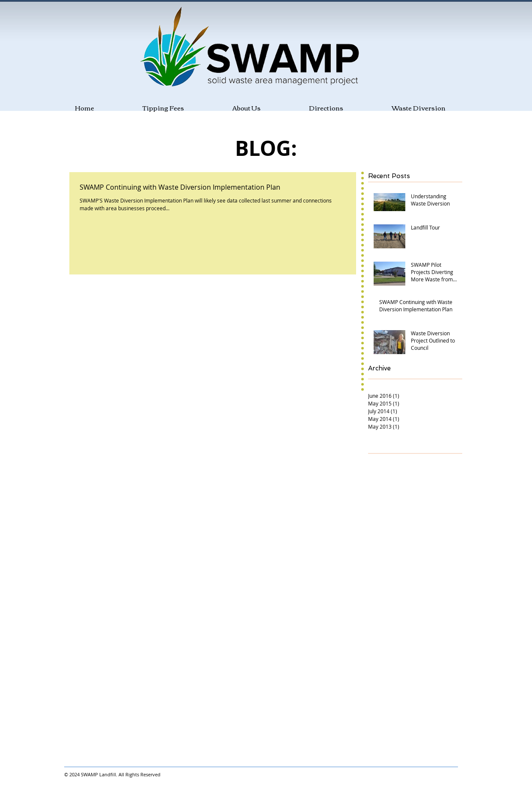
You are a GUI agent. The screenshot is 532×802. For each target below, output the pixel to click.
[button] (227, 107)
